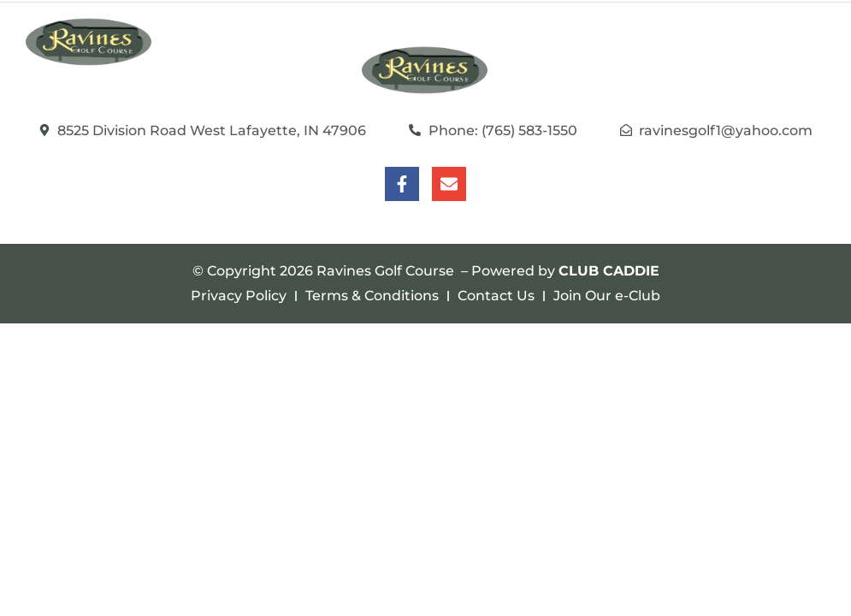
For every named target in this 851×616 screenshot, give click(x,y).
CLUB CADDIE (609, 271)
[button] (808, 42)
